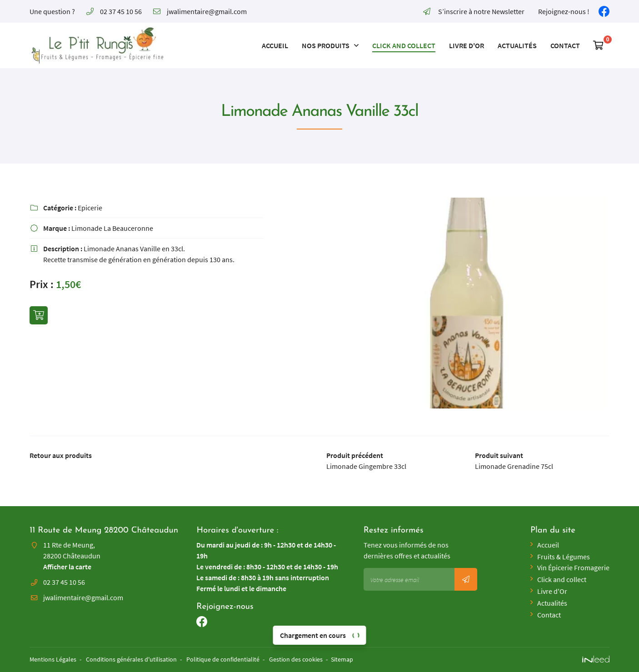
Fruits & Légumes (564, 557)
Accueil (275, 45)
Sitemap (342, 659)
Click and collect (404, 45)
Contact (565, 45)
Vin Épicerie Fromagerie (573, 567)
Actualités (517, 45)
